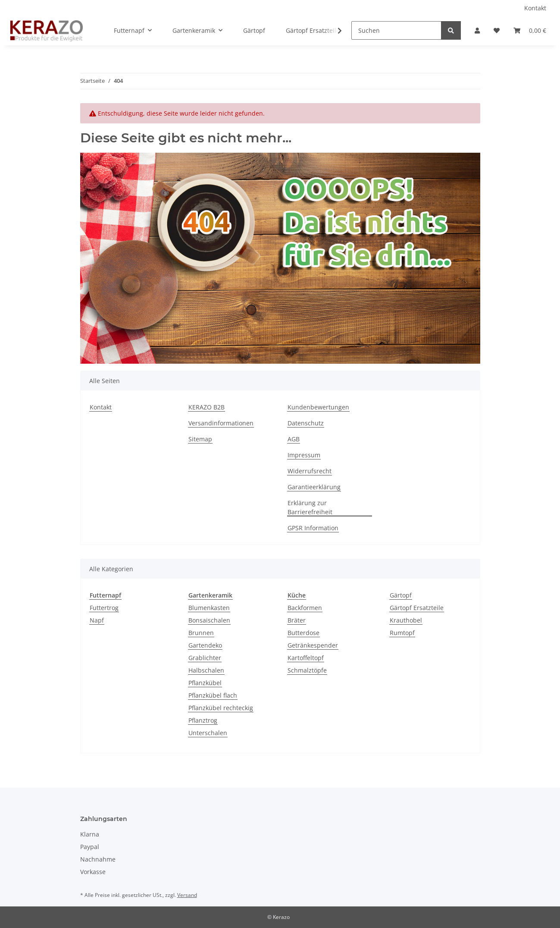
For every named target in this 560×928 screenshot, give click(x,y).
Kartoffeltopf (306, 658)
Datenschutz (306, 423)
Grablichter (205, 658)
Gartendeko (205, 645)
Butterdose (303, 633)
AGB (294, 439)
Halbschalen (206, 670)
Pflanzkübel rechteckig (221, 708)
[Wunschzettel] (497, 30)
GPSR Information (313, 528)
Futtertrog (104, 608)
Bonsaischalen (209, 620)
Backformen (305, 608)
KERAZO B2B (206, 407)
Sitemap (200, 439)
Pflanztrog (203, 720)
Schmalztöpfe (307, 670)
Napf (97, 620)
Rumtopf (402, 633)
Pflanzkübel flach (213, 695)
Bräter (297, 620)
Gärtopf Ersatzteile (417, 608)
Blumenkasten (209, 608)
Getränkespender (313, 645)
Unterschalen (208, 733)
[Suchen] (396, 30)
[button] (477, 30)
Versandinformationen (221, 423)
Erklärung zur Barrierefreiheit (310, 507)
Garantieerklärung (314, 487)
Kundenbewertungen (318, 407)
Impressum (304, 455)
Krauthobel (406, 620)
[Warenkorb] (530, 30)
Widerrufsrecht (310, 471)
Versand (187, 895)
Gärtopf (401, 595)
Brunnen (201, 633)
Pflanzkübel (205, 683)
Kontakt (535, 8)
